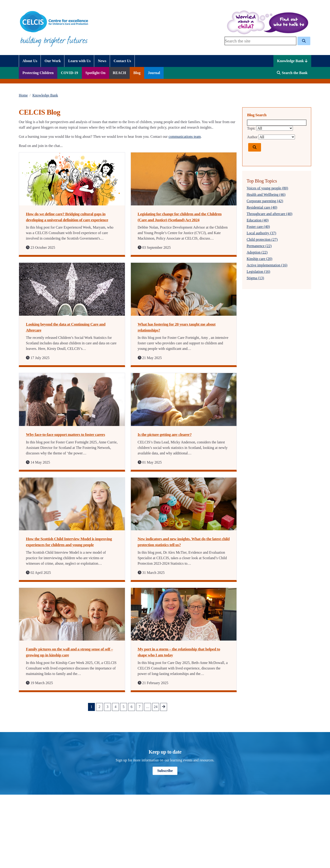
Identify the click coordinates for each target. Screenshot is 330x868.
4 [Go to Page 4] (115, 707)
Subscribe (165, 771)
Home (23, 95)
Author (252, 137)
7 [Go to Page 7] (140, 707)
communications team (185, 137)
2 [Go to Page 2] (99, 707)
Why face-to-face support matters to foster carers (65, 434)
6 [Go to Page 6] (132, 707)
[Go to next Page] (164, 707)
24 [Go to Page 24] (156, 707)
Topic (251, 128)
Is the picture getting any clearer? (165, 434)
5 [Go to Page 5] (124, 707)
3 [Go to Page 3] (107, 707)
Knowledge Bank (292, 61)
